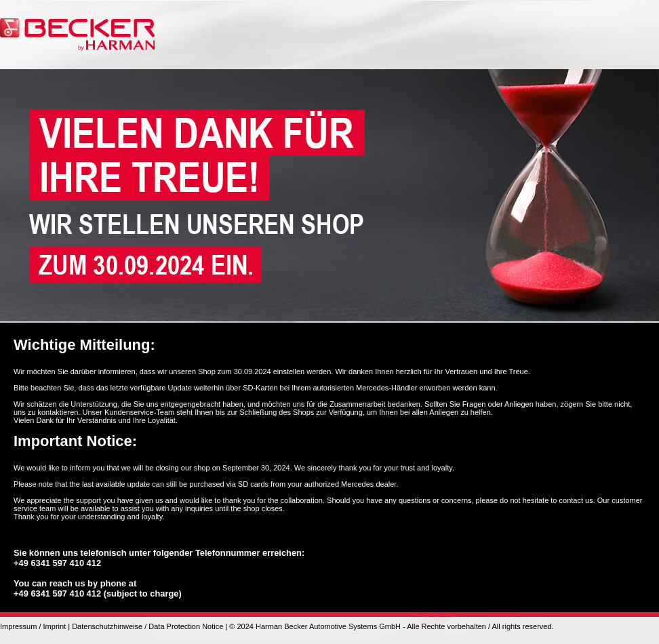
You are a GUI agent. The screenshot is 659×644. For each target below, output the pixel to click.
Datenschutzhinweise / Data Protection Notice (147, 626)
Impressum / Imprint (33, 626)
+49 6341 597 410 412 (57, 563)
